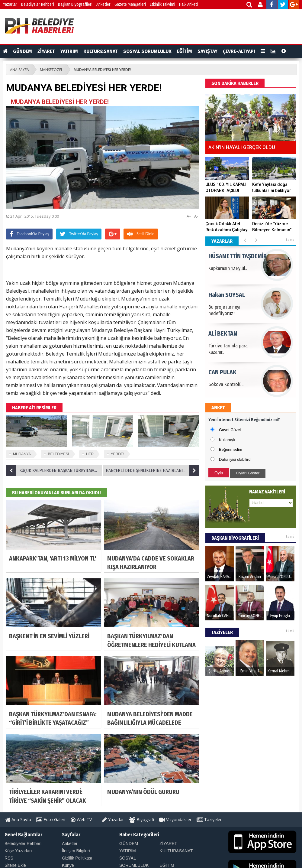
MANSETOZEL (51, 70)
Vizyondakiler (175, 819)
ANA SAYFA (19, 70)
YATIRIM (69, 51)
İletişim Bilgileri (76, 851)
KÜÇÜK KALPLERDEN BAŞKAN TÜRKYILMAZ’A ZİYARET (54, 470)
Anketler (103, 4)
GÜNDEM (22, 51)
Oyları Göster (248, 473)
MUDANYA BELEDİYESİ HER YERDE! (102, 70)
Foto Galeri (51, 819)
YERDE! (118, 454)
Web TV (81, 819)
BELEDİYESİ (58, 454)
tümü (290, 240)
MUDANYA (22, 454)
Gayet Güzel (230, 430)
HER (90, 454)
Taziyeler (209, 819)
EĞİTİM (185, 51)
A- (196, 216)
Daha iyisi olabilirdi (235, 459)
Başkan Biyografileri (75, 4)
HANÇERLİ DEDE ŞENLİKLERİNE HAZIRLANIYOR (153, 470)
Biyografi (142, 819)
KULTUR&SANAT (101, 51)
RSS (9, 858)
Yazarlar (10, 4)
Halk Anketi (188, 4)
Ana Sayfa (18, 819)
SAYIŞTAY (207, 51)
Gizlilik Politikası (77, 858)
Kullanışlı (227, 440)
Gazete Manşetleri (130, 4)
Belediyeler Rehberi (38, 4)
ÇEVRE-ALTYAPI (239, 51)
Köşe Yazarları (18, 851)
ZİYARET (46, 51)
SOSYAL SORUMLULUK (147, 51)
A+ (189, 216)
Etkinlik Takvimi (162, 4)
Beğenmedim (231, 449)
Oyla (219, 473)
